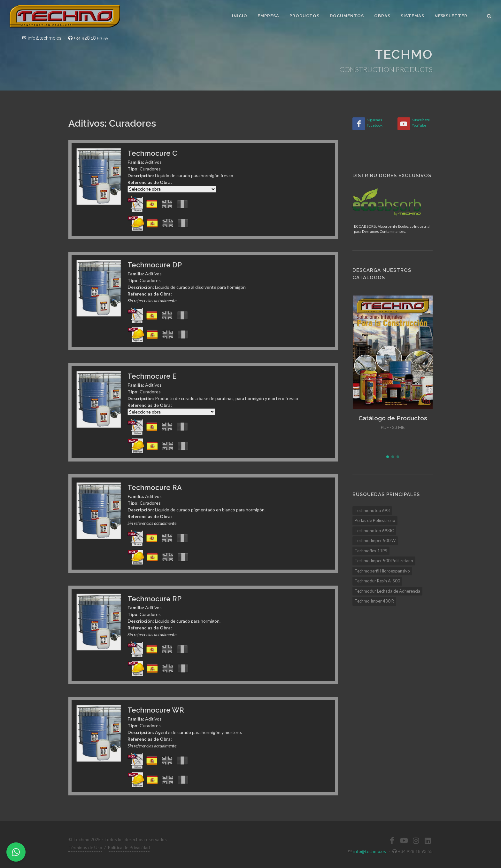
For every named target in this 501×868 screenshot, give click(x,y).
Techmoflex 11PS (371, 551)
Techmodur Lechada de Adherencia (387, 591)
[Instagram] (416, 840)
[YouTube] (404, 124)
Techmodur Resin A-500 (377, 581)
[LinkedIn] (428, 840)
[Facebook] (359, 124)
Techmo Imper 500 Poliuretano (384, 561)
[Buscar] (489, 15)
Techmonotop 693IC (374, 531)
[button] (388, 457)
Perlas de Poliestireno (375, 520)
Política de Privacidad (129, 847)
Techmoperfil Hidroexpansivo (382, 571)
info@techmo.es (370, 851)
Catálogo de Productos (393, 418)
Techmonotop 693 (372, 510)
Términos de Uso (85, 847)
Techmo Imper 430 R (374, 601)
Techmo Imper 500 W (375, 541)
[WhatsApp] (16, 852)
